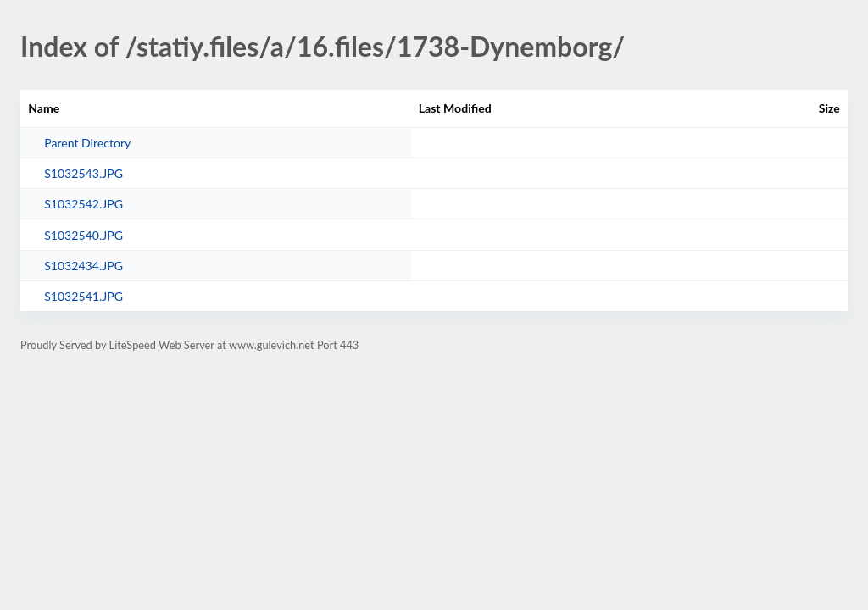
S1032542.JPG (83, 204)
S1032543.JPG (83, 173)
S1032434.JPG (83, 266)
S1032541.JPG (83, 296)
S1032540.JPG (83, 235)
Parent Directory (87, 143)
